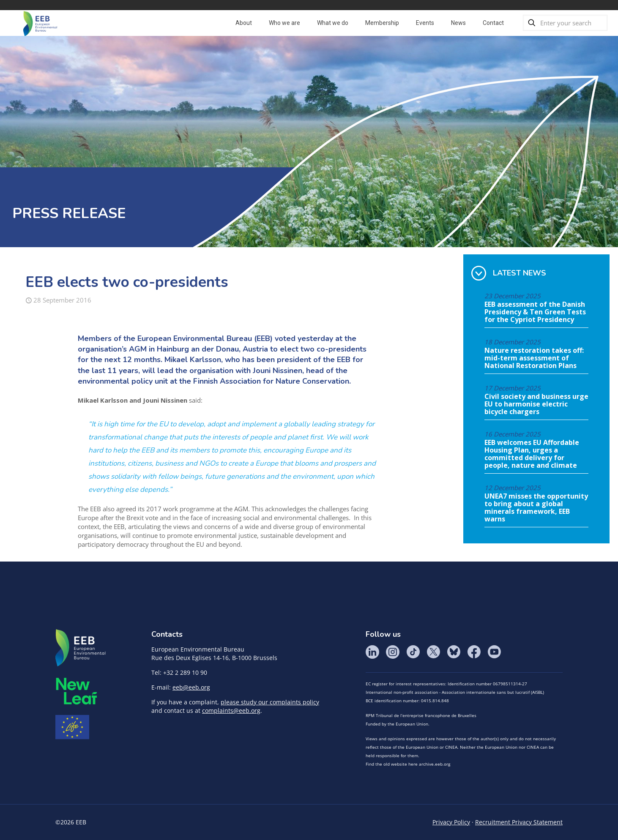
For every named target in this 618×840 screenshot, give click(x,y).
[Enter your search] (565, 23)
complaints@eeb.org (231, 710)
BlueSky (454, 652)
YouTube (494, 652)
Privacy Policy (451, 822)
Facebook (474, 652)
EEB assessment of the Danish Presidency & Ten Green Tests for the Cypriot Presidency (535, 312)
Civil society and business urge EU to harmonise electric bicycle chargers (536, 404)
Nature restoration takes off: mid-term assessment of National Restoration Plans (534, 358)
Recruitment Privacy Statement (519, 822)
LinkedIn (372, 652)
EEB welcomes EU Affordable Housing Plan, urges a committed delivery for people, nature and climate (532, 454)
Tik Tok (413, 652)
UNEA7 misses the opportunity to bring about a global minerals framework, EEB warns (536, 508)
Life (72, 727)
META (77, 691)
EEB (81, 648)
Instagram (393, 652)
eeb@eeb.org (191, 687)
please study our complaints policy (270, 702)
